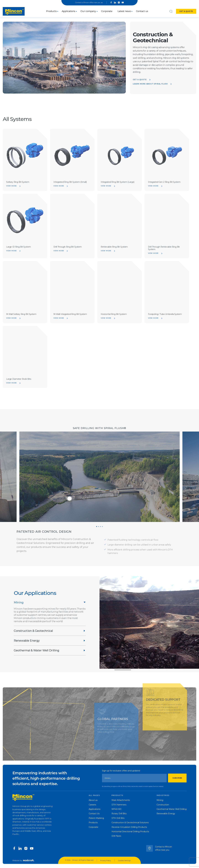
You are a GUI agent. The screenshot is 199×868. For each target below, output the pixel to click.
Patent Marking (96, 818)
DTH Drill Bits (118, 818)
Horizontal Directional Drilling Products (130, 832)
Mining (160, 800)
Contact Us (94, 814)
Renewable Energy (166, 814)
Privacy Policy (106, 860)
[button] (97, 532)
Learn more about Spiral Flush (152, 89)
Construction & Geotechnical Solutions (130, 823)
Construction (163, 805)
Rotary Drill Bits (119, 814)
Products (51, 11)
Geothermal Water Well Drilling (172, 809)
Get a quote (186, 11)
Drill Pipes (116, 836)
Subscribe (177, 778)
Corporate (107, 11)
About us (93, 800)
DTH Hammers (119, 805)
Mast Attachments (121, 800)
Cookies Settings (124, 860)
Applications (68, 11)
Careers (92, 805)
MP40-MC (117, 809)
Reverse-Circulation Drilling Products (129, 827)
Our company (88, 11)
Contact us (142, 11)
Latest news (124, 11)
